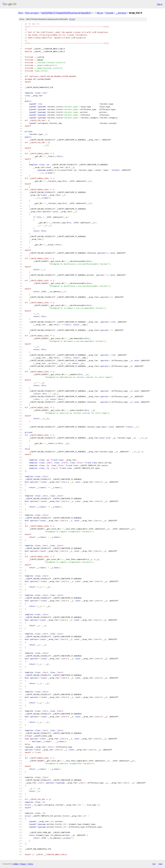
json (160, 864)
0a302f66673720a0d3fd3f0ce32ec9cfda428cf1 (66, 13)
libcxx (100, 13)
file (72, 19)
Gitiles (16, 864)
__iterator (121, 13)
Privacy (23, 864)
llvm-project (32, 13)
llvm (21, 13)
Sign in (160, 4)
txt (154, 864)
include (109, 13)
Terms (30, 864)
